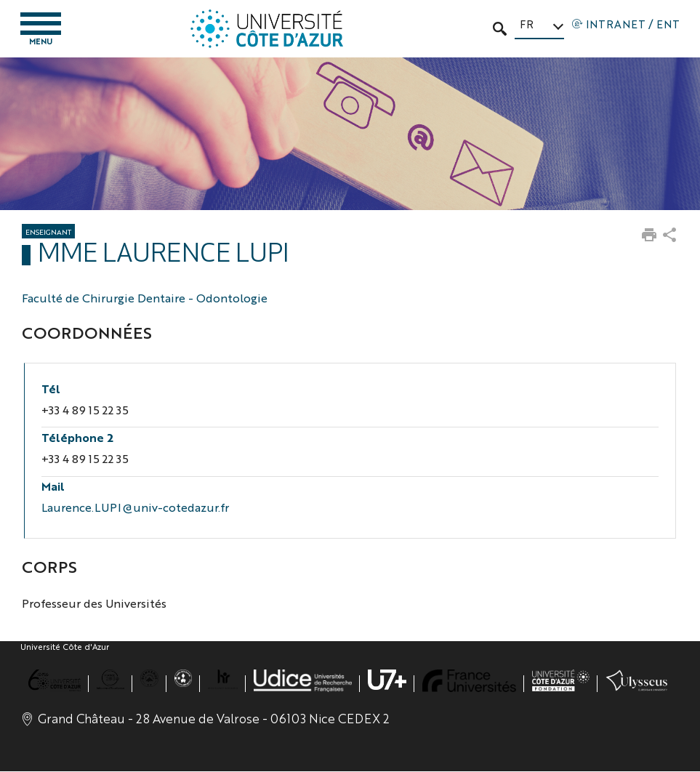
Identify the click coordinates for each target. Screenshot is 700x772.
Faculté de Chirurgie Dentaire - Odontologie (145, 298)
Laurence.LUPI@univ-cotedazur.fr (135, 507)
